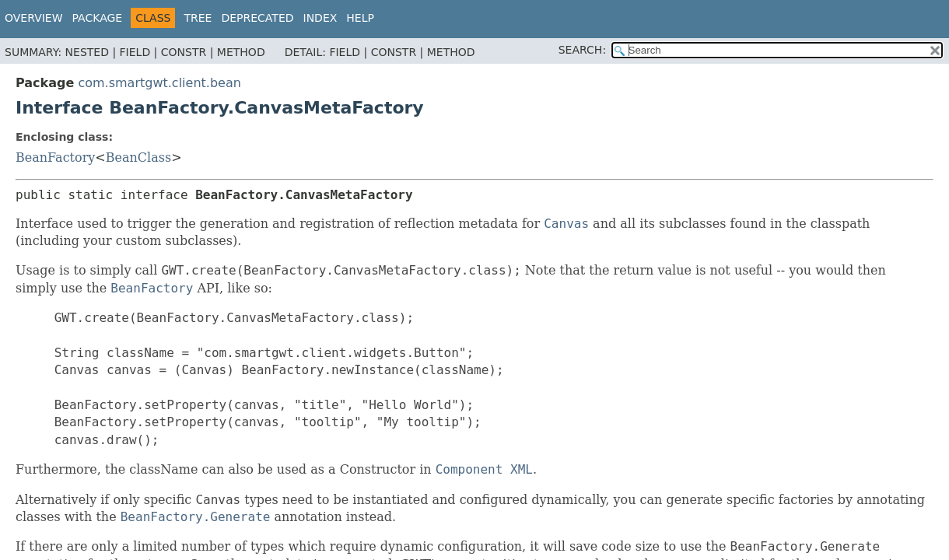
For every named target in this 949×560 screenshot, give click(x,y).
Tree (198, 18)
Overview (34, 18)
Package (98, 18)
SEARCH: (582, 50)
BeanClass (138, 157)
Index (320, 18)
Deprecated (257, 18)
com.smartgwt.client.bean (159, 83)
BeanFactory (55, 157)
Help (360, 18)
